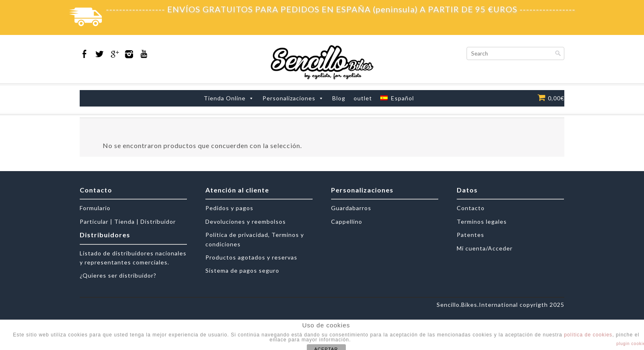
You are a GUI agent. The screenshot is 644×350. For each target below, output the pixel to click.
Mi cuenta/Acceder (485, 248)
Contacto (471, 208)
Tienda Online (225, 98)
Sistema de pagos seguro (242, 270)
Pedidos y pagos (229, 208)
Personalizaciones (289, 98)
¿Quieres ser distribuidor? (118, 275)
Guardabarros (351, 208)
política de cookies (588, 335)
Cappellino (347, 221)
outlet (363, 98)
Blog (339, 98)
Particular (94, 221)
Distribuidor (158, 221)
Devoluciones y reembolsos (246, 221)
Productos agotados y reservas (251, 257)
